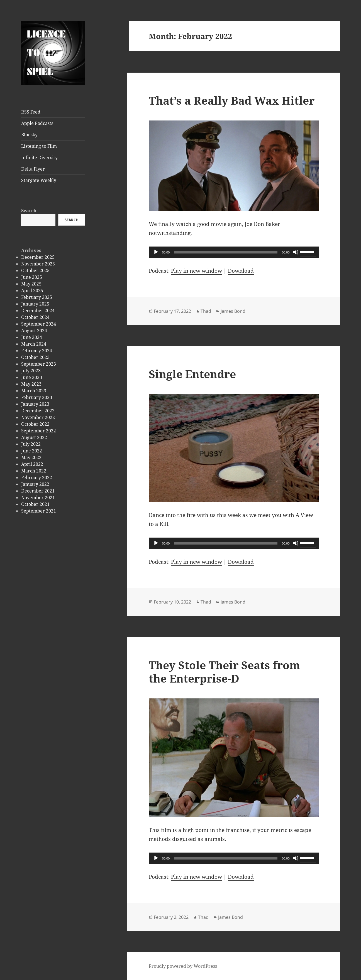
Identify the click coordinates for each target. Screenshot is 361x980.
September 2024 (39, 324)
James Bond (233, 311)
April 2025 (32, 290)
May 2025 (31, 284)
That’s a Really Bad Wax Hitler (232, 100)
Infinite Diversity (39, 157)
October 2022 (35, 424)
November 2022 (38, 417)
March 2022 (34, 471)
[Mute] (296, 252)
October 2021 (35, 504)
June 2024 (32, 337)
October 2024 (35, 317)
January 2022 (35, 484)
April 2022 (32, 464)
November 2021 (38, 498)
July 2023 (31, 371)
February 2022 (37, 477)
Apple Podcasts (37, 123)
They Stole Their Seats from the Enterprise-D (224, 672)
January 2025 (35, 304)
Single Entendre (192, 374)
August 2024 (34, 331)
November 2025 (38, 264)
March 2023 (34, 391)
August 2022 (34, 437)
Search (29, 211)
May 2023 (31, 384)
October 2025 (35, 270)
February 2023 (37, 397)
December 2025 (38, 257)
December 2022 (38, 411)
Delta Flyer (33, 169)
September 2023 (39, 364)
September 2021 (39, 511)
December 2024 (38, 311)
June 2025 (32, 277)
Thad (206, 311)
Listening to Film (39, 146)
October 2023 (35, 357)
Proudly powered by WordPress (183, 966)
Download (241, 271)
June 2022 (32, 451)
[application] (234, 252)
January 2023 (35, 404)
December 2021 (38, 491)
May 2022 (31, 457)
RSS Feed (31, 112)
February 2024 (37, 351)
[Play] (156, 252)
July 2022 (31, 444)
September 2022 (39, 431)
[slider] (226, 252)
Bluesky (29, 135)
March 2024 (34, 344)
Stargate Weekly (39, 180)
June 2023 (32, 377)
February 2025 (37, 297)
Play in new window (197, 271)
